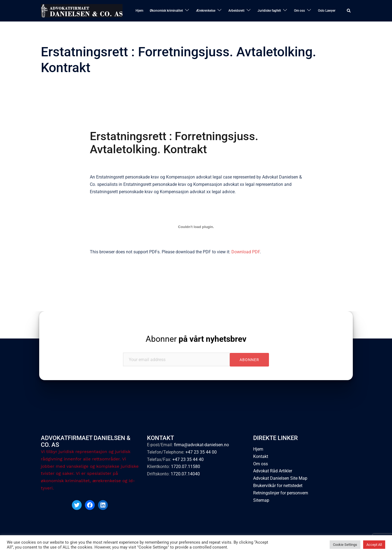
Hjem (139, 11)
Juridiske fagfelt (269, 11)
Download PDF (246, 252)
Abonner (196, 339)
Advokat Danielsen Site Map (280, 478)
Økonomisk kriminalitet (166, 11)
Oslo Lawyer (327, 11)
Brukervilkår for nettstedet (278, 486)
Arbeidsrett (236, 11)
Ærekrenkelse (206, 11)
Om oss (299, 11)
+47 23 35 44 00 (201, 452)
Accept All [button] (374, 545)
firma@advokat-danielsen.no (201, 444)
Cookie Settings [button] (345, 545)
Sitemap (261, 500)
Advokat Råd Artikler (273, 471)
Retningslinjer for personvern (281, 493)
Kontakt (261, 456)
